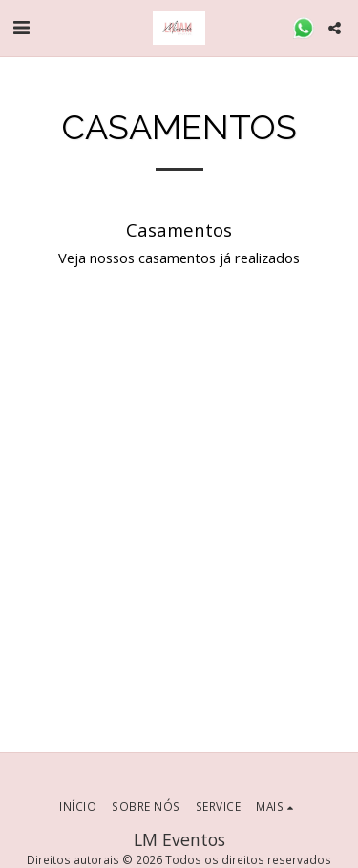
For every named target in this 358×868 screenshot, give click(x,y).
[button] (21, 27)
